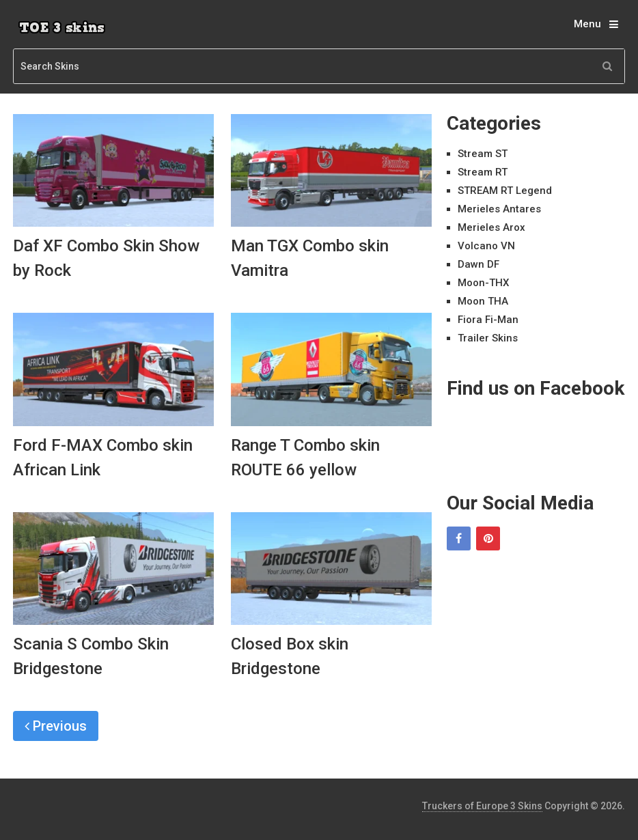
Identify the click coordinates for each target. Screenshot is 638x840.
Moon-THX (483, 283)
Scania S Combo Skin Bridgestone (91, 656)
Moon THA (483, 301)
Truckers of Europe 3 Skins (482, 806)
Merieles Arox (491, 227)
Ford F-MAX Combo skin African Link (103, 458)
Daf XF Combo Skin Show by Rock (106, 258)
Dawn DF (479, 264)
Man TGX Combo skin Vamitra (310, 258)
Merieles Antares (499, 209)
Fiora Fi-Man (488, 320)
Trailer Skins (488, 338)
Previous (56, 726)
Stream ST (483, 154)
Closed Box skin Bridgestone (290, 656)
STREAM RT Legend (505, 191)
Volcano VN (486, 246)
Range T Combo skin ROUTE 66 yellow (305, 458)
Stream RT (483, 172)
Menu (587, 24)
